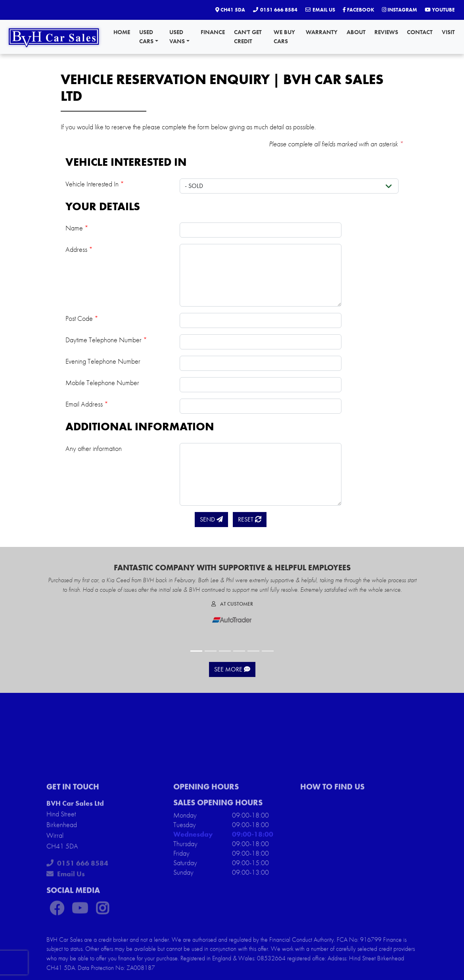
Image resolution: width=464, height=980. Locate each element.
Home (122, 32)
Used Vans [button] (179, 37)
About (356, 32)
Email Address (87, 404)
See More (232, 669)
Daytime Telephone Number (106, 340)
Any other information (94, 448)
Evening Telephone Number (103, 361)
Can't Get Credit (248, 37)
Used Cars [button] (149, 37)
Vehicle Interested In (95, 184)
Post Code (82, 318)
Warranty (322, 32)
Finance (213, 32)
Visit (448, 32)
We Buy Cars (284, 37)
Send (211, 519)
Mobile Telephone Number (102, 383)
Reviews (386, 32)
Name (77, 228)
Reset (250, 519)
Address (79, 249)
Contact (420, 32)
